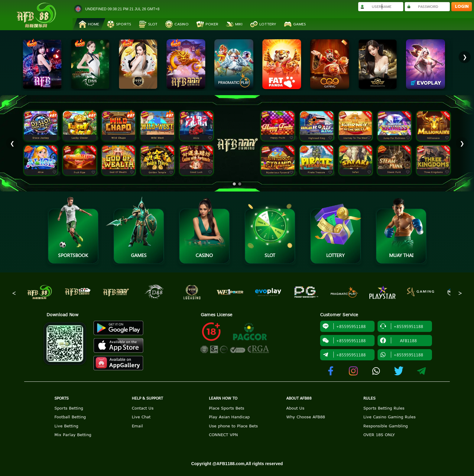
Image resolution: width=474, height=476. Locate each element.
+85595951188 (344, 326)
